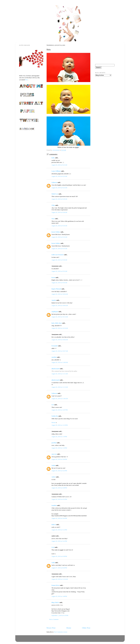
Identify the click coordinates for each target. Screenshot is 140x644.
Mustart (54, 423)
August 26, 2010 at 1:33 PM (59, 448)
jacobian (54, 443)
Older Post (86, 628)
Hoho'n (54, 525)
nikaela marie (56, 369)
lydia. (53, 158)
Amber (54, 477)
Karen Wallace (56, 232)
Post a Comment (54, 619)
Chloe (53, 205)
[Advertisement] (106, 91)
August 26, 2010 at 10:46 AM (60, 340)
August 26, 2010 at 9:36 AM (59, 260)
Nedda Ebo (55, 416)
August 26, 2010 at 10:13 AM (60, 317)
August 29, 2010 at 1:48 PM (59, 596)
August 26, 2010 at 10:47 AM (60, 351)
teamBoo (54, 505)
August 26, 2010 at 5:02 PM (59, 518)
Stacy (53, 219)
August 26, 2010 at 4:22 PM (59, 471)
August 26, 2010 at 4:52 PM (59, 499)
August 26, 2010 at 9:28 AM (59, 199)
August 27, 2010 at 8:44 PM (59, 568)
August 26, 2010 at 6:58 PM (59, 556)
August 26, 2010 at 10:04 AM (60, 294)
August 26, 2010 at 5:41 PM (59, 541)
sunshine (54, 357)
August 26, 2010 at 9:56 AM (59, 283)
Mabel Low (55, 194)
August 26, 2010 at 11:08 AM (60, 362)
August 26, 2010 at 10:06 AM (60, 306)
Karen (53, 278)
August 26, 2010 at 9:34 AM (59, 226)
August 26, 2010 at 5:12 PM (59, 530)
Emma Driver (56, 585)
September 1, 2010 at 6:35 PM (60, 615)
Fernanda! (55, 346)
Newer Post (51, 628)
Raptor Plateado (56, 289)
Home (69, 628)
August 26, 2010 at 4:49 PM (59, 488)
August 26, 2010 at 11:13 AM (60, 387)
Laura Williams (56, 171)
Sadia (53, 563)
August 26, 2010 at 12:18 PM (60, 425)
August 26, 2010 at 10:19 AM (60, 328)
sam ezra (54, 454)
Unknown (54, 182)
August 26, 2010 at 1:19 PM (59, 437)
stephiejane (55, 312)
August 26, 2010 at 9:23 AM (59, 165)
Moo (27, 80)
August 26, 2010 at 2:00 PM (59, 459)
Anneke (54, 300)
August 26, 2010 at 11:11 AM (60, 374)
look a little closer (57, 323)
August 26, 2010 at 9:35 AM (59, 237)
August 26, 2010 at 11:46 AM (60, 399)
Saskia (53, 465)
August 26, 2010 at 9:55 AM (59, 271)
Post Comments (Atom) (61, 632)
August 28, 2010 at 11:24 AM (60, 579)
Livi (53, 405)
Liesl (53, 547)
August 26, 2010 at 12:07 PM (60, 410)
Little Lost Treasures (58, 255)
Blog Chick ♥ (55, 602)
